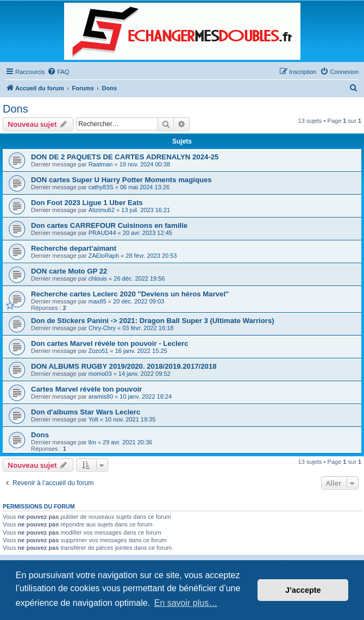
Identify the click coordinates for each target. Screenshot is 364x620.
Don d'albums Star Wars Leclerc (86, 412)
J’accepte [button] (303, 590)
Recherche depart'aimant (74, 248)
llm (92, 442)
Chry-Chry (102, 328)
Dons (15, 109)
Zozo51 (99, 351)
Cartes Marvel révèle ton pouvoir (86, 389)
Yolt (93, 419)
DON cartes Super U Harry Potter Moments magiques (121, 180)
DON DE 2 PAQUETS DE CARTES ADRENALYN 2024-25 (125, 157)
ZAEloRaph (104, 256)
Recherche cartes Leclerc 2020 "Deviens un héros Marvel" (130, 294)
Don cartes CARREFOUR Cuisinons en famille (109, 225)
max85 (98, 301)
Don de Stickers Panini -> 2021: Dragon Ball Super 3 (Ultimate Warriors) (153, 321)
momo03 (100, 374)
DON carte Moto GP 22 (69, 271)
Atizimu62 (102, 210)
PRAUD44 (102, 233)
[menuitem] (58, 72)
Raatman (101, 164)
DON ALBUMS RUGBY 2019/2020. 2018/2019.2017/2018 (124, 366)
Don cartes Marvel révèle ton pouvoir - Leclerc (110, 343)
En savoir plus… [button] (186, 603)
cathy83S (101, 187)
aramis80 (101, 396)
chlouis (98, 278)
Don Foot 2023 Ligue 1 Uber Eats (87, 203)
